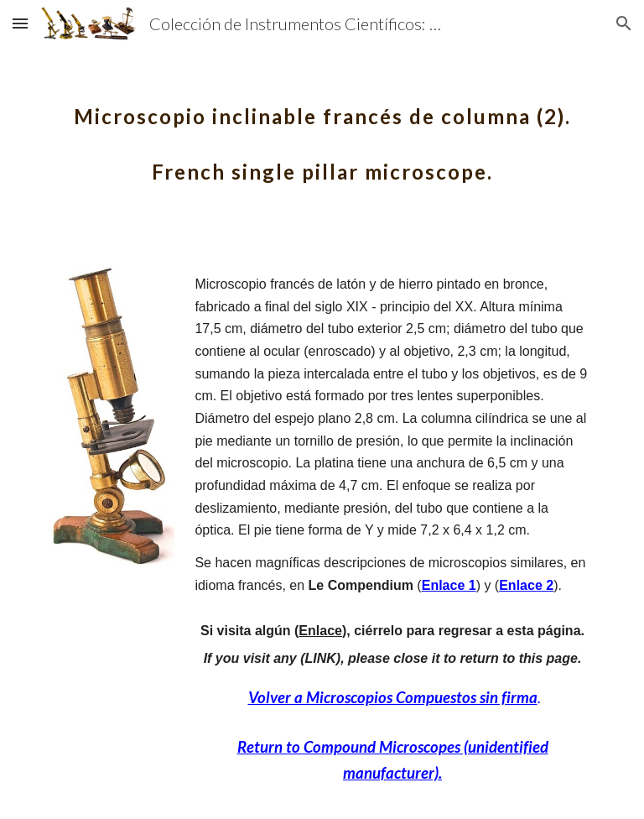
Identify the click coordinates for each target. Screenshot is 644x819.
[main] (322, 133)
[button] (20, 23)
